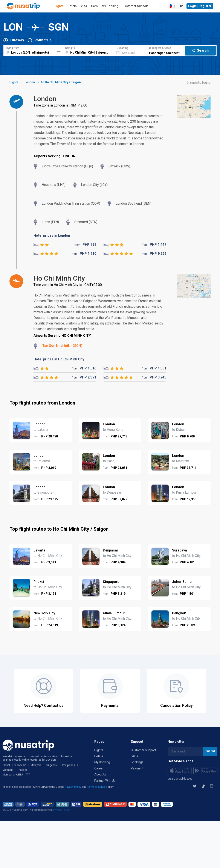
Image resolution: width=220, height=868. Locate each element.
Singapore (52, 765)
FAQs (134, 756)
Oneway (17, 40)
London (30, 82)
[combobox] (29, 50)
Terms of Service (97, 787)
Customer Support (135, 6)
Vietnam (8, 770)
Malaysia (36, 765)
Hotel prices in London (52, 236)
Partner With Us (105, 781)
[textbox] (29, 50)
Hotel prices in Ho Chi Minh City (59, 359)
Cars (94, 6)
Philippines (69, 765)
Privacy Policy (73, 787)
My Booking (110, 6)
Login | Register (200, 6)
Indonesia (20, 765)
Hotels (72, 6)
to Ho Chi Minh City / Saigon (61, 82)
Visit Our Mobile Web (180, 779)
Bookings (137, 762)
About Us (101, 774)
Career (99, 768)
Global (6, 765)
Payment (137, 768)
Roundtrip (43, 40)
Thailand (22, 770)
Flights (59, 6)
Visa (84, 6)
